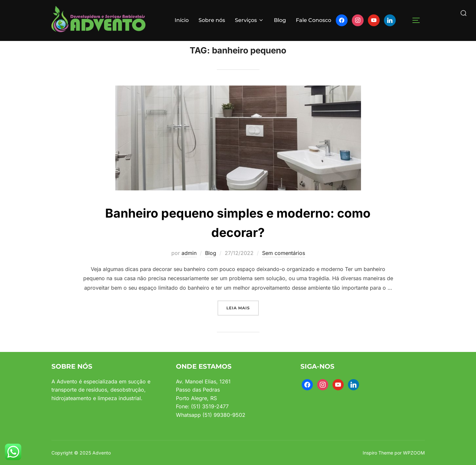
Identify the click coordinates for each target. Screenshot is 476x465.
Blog (280, 20)
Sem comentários (284, 266)
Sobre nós (212, 20)
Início (182, 20)
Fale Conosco (314, 20)
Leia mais (243, 321)
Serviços (249, 20)
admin (189, 266)
